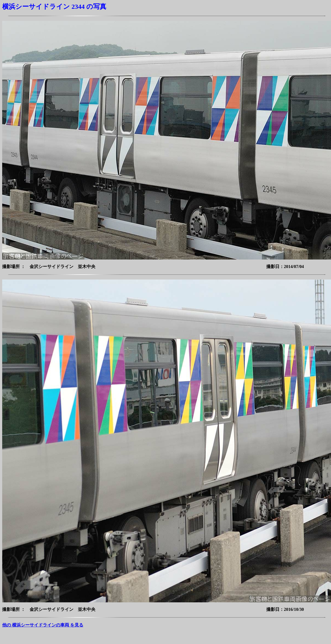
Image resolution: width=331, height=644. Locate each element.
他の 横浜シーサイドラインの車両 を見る (43, 625)
